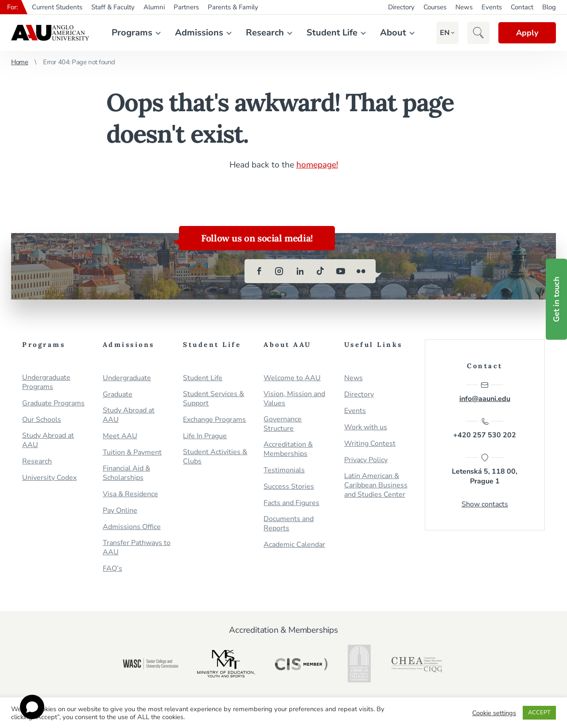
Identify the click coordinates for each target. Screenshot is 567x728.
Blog (549, 7)
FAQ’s (113, 569)
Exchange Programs (214, 420)
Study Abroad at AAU (48, 440)
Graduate (118, 395)
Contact (522, 7)
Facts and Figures (291, 503)
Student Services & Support (214, 399)
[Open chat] (32, 707)
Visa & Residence (130, 494)
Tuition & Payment (132, 453)
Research (265, 33)
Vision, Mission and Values (294, 399)
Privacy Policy (366, 460)
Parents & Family (233, 7)
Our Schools (42, 420)
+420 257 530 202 (485, 428)
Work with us (366, 427)
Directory (401, 7)
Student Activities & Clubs (215, 457)
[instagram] (280, 271)
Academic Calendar (294, 545)
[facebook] (259, 271)
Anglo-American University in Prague (50, 33)
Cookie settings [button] (494, 713)
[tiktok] (320, 271)
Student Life (332, 33)
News (464, 7)
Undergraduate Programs (46, 382)
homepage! (317, 165)
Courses (435, 7)
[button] (445, 33)
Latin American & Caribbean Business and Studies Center (376, 485)
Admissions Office (132, 527)
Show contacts (485, 504)
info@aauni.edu (485, 392)
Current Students (57, 7)
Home (19, 62)
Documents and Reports (289, 524)
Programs (132, 33)
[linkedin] (300, 271)
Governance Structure (283, 424)
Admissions (199, 33)
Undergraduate (127, 378)
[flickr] (361, 271)
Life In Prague (205, 436)
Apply (527, 33)
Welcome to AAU (292, 378)
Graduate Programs (53, 403)
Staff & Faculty (113, 7)
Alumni (154, 7)
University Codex (49, 478)
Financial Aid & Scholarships (126, 473)
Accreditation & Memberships (288, 449)
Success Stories (289, 487)
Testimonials (284, 470)
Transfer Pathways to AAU (137, 548)
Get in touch (556, 299)
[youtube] (341, 271)
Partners (186, 7)
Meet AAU (120, 436)
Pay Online (120, 511)
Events (492, 7)
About (393, 33)
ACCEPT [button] (539, 712)
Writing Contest (370, 444)
